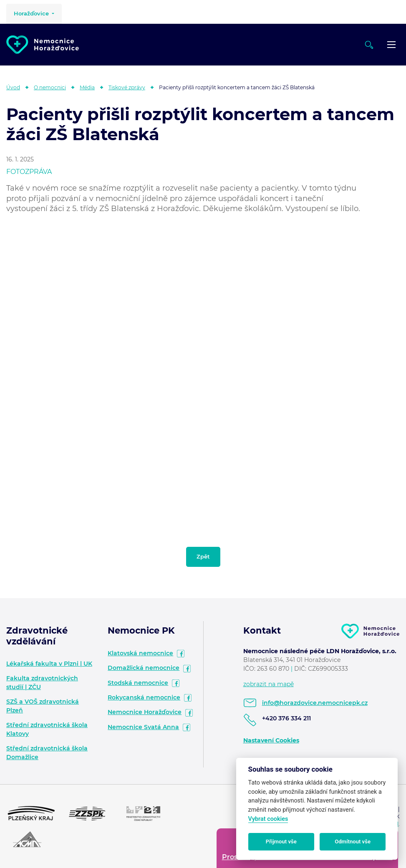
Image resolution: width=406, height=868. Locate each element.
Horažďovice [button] (32, 13)
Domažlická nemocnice (144, 668)
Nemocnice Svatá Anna (143, 727)
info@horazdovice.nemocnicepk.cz (315, 703)
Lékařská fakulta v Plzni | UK (49, 664)
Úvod (13, 87)
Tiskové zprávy (127, 87)
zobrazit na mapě (269, 684)
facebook (181, 654)
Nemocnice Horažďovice (145, 712)
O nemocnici (50, 87)
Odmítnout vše (353, 842)
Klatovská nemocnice (140, 653)
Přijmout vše (281, 842)
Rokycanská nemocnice (144, 697)
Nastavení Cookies (271, 740)
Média (87, 87)
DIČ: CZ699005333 (321, 669)
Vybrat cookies (268, 819)
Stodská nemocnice (138, 683)
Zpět (203, 556)
